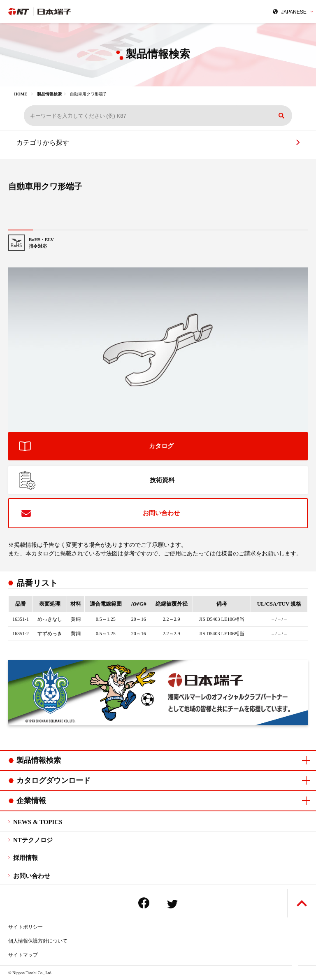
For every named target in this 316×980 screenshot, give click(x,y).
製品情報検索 (49, 94)
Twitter (172, 904)
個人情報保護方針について (38, 941)
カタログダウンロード (53, 780)
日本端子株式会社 (79, 12)
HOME (21, 94)
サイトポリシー (26, 927)
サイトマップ (23, 955)
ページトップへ (302, 903)
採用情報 (26, 858)
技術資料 (162, 480)
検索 (281, 116)
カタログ (161, 446)
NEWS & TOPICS (38, 822)
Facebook (144, 903)
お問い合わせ (161, 513)
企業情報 (31, 801)
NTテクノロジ (33, 840)
